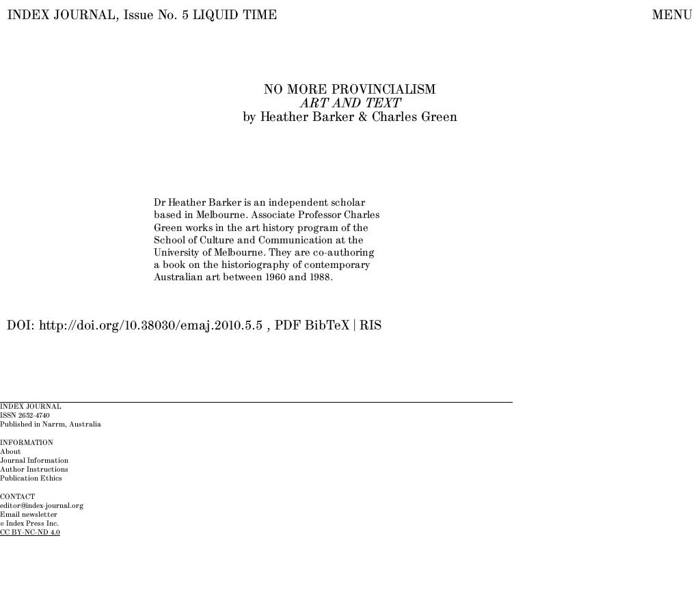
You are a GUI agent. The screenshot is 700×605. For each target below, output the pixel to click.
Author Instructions (34, 470)
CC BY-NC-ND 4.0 (30, 533)
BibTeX (327, 326)
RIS (371, 326)
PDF (288, 326)
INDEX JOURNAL (62, 15)
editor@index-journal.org (42, 506)
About (11, 452)
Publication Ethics (31, 479)
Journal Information (34, 461)
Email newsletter (29, 515)
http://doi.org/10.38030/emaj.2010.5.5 (151, 326)
